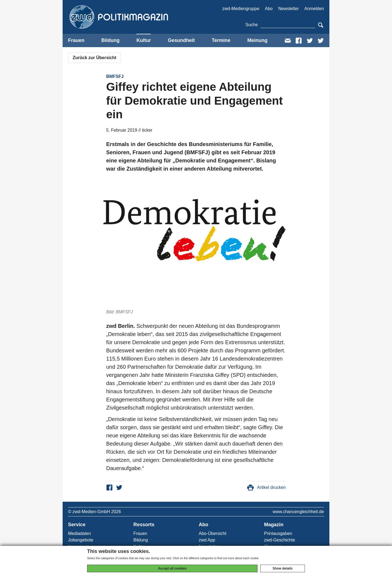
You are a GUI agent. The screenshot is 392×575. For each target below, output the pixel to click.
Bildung (110, 40)
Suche (252, 25)
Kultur (144, 40)
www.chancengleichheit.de (298, 512)
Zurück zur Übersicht (94, 58)
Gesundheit (181, 40)
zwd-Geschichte (280, 540)
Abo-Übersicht (212, 533)
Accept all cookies (172, 568)
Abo (269, 9)
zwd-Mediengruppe (241, 9)
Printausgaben (278, 533)
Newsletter (289, 9)
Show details (282, 568)
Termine (221, 40)
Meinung (257, 40)
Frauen (76, 40)
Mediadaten (79, 533)
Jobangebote (81, 540)
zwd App (207, 540)
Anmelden (314, 9)
